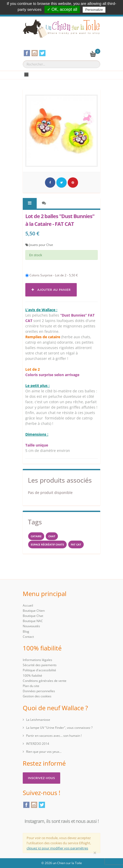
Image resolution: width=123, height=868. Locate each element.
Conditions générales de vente (45, 681)
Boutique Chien (34, 611)
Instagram (34, 805)
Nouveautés (31, 626)
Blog (26, 631)
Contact (28, 637)
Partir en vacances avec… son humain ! (54, 736)
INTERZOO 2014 (38, 744)
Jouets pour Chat (41, 245)
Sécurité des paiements (40, 665)
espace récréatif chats (47, 544)
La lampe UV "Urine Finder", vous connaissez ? (59, 728)
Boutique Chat (33, 616)
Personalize (94, 10)
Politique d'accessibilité (39, 670)
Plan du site (31, 686)
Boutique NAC (33, 621)
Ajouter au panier (51, 290)
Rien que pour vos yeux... (44, 752)
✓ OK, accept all (62, 9)
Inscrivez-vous (41, 778)
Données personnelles (39, 691)
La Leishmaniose (38, 720)
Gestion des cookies (37, 696)
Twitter (42, 805)
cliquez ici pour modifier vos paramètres (57, 848)
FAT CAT (76, 544)
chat (52, 536)
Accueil (28, 605)
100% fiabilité (32, 676)
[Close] (95, 853)
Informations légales (37, 660)
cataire (36, 536)
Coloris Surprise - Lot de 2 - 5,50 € (52, 275)
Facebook (26, 805)
